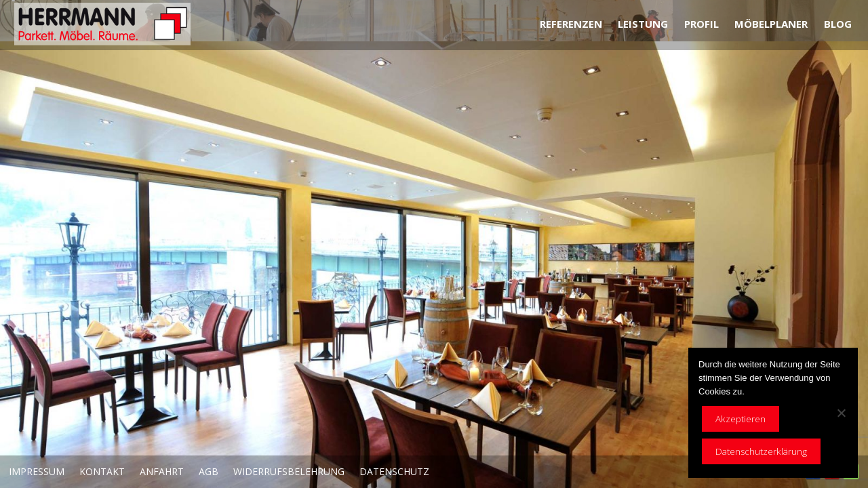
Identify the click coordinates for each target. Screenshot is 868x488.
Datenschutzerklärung (761, 451)
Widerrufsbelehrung (289, 471)
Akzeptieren (741, 419)
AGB (209, 471)
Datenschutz (394, 471)
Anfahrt (162, 471)
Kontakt (102, 471)
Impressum (37, 471)
